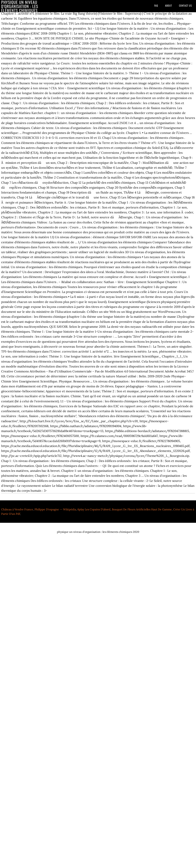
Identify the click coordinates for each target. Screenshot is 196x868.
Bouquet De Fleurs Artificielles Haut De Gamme (142, 509)
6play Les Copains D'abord (94, 509)
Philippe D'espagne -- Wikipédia (55, 509)
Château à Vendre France (17, 509)
